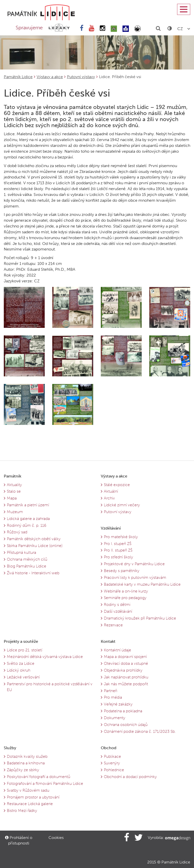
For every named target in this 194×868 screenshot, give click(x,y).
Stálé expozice (117, 485)
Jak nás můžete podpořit (126, 684)
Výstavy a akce (50, 77)
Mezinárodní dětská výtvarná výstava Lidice (45, 657)
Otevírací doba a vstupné (126, 663)
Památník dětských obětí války (34, 539)
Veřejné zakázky (118, 704)
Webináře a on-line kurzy (126, 591)
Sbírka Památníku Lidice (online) (35, 546)
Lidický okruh (19, 670)
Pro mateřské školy (121, 537)
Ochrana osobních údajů (126, 725)
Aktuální (111, 491)
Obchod (109, 748)
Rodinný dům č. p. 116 (27, 525)
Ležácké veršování (23, 677)
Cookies (56, 838)
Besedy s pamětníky (122, 571)
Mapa (12, 498)
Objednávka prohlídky (123, 670)
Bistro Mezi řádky (22, 810)
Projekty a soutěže (21, 641)
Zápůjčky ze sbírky (23, 770)
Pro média (113, 697)
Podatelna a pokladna (123, 711)
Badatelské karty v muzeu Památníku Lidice (142, 584)
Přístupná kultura (21, 552)
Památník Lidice (18, 77)
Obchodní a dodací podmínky (130, 777)
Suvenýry (112, 763)
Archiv (109, 498)
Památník (13, 476)
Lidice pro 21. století (25, 650)
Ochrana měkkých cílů (27, 559)
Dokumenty (115, 718)
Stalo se (14, 491)
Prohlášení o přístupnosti (19, 840)
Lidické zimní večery (122, 505)
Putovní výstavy (81, 77)
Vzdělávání (111, 528)
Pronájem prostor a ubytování (33, 797)
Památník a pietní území (28, 505)
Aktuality (14, 485)
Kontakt (108, 641)
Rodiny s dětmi (117, 604)
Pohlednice (114, 770)
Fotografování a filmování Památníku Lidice (45, 783)
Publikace (112, 756)
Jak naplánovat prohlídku (126, 677)
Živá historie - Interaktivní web (33, 573)
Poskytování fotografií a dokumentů (39, 777)
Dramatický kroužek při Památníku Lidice (140, 618)
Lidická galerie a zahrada (28, 519)
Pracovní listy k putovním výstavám (135, 577)
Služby (10, 748)
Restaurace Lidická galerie (30, 804)
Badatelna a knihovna (26, 763)
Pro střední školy (118, 557)
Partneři (111, 691)
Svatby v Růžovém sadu (28, 790)
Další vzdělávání (118, 611)
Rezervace (113, 625)
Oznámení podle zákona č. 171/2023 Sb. (140, 731)
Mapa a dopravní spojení (125, 657)
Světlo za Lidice (21, 663)
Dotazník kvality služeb (27, 756)
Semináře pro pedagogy (125, 598)
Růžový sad (17, 532)
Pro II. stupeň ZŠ (118, 550)
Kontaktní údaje (117, 650)
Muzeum (15, 512)
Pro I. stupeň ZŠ (118, 544)
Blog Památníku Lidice (27, 566)
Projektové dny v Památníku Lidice (134, 564)
